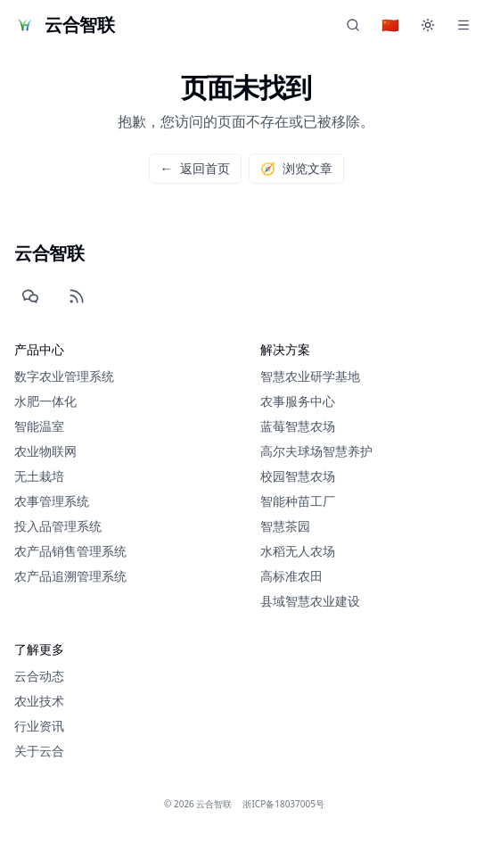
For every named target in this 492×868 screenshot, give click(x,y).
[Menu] (463, 25)
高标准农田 (291, 576)
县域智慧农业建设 (310, 601)
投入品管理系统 (58, 526)
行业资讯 (39, 727)
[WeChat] (30, 296)
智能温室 (39, 426)
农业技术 (39, 702)
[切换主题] (428, 25)
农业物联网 (45, 451)
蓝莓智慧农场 (298, 426)
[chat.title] (353, 25)
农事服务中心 (298, 401)
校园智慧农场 (298, 476)
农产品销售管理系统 (70, 551)
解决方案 (285, 349)
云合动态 (39, 677)
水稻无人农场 (298, 551)
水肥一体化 (45, 401)
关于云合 (39, 752)
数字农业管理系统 (64, 376)
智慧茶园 (285, 526)
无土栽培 (39, 476)
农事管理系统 (52, 501)
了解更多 (39, 650)
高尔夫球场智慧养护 (316, 451)
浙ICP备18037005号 (283, 804)
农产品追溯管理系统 (70, 576)
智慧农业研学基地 (310, 376)
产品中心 (39, 349)
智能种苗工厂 (298, 501)
